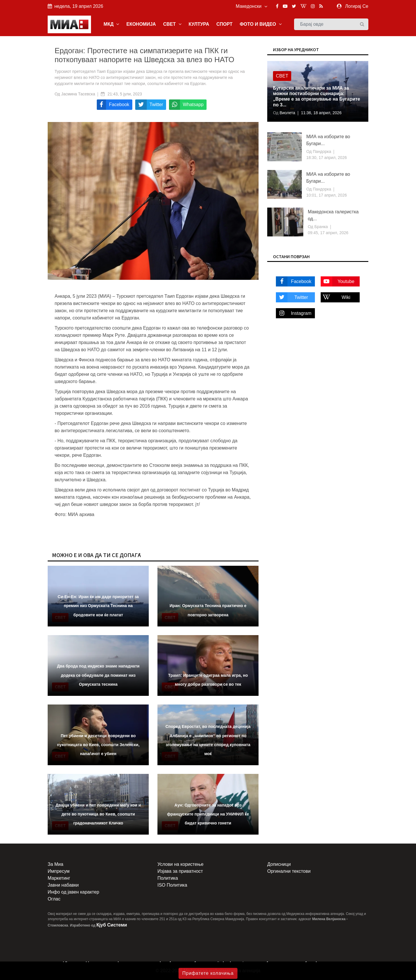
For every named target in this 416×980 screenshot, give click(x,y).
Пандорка (321, 151)
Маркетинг (59, 878)
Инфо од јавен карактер (73, 892)
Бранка (321, 227)
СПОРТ (224, 24)
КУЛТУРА (199, 24)
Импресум (59, 871)
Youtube (338, 281)
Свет (282, 76)
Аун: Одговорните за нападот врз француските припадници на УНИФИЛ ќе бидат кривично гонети (208, 814)
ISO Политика (172, 885)
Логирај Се (357, 6)
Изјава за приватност (180, 871)
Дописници (279, 864)
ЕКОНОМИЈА (141, 24)
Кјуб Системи (112, 925)
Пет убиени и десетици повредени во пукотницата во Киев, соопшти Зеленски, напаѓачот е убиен (98, 745)
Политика (168, 878)
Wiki (336, 297)
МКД (112, 24)
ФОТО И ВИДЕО (261, 24)
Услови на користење (180, 864)
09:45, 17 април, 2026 (328, 233)
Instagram (294, 313)
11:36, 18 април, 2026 (321, 113)
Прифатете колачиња (208, 973)
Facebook (294, 281)
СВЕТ (172, 24)
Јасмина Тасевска (78, 94)
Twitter (292, 297)
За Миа (55, 864)
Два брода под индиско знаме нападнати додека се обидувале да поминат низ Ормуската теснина (98, 675)
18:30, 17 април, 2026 (326, 158)
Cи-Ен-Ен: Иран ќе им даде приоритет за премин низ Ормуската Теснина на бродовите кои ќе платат (98, 606)
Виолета (287, 113)
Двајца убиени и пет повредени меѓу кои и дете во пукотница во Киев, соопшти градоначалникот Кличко (98, 814)
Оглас (54, 899)
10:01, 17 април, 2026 (326, 195)
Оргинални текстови (289, 871)
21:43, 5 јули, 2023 (125, 94)
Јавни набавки (63, 885)
